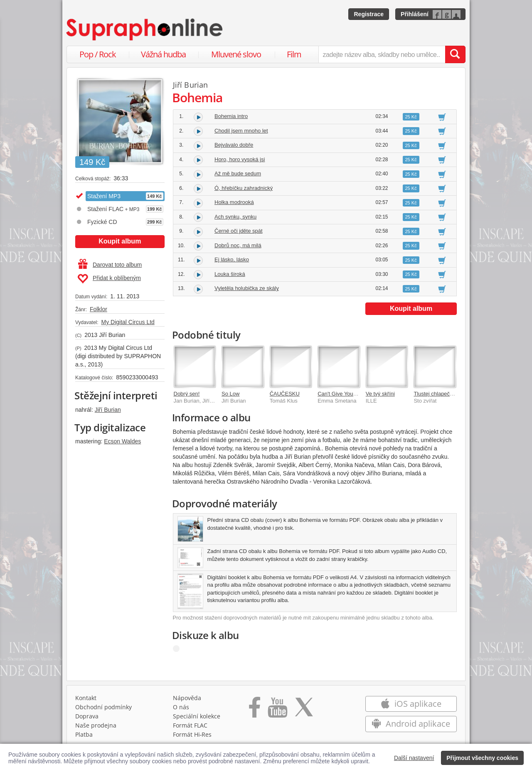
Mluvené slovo (236, 54)
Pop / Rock (98, 54)
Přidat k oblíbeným (109, 279)
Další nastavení (414, 758)
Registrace (369, 14)
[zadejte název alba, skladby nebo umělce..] (382, 54)
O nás (181, 707)
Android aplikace (411, 724)
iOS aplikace (411, 704)
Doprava (87, 716)
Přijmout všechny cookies (482, 758)
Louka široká (230, 274)
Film (294, 54)
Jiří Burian (108, 410)
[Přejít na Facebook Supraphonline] (255, 710)
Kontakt (86, 698)
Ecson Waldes (122, 441)
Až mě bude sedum (238, 173)
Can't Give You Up (340, 394)
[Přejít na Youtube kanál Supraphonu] (277, 710)
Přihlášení (415, 14)
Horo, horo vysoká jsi (240, 159)
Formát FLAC (190, 725)
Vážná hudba (163, 54)
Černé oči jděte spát (239, 231)
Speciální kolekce (197, 716)
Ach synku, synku (235, 217)
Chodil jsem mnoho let (241, 131)
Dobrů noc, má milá (238, 245)
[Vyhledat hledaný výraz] (455, 54)
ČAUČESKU (285, 394)
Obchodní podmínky (103, 707)
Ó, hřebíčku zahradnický (244, 188)
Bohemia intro (231, 116)
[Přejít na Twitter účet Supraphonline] (304, 710)
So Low (230, 394)
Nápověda (187, 698)
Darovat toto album (110, 265)
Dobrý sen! (187, 394)
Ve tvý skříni (380, 394)
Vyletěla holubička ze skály (247, 288)
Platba (84, 734)
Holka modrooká (234, 202)
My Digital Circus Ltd (128, 322)
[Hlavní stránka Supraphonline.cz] (145, 30)
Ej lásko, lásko (232, 259)
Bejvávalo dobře (234, 145)
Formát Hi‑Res (192, 734)
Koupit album (120, 241)
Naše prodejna (96, 725)
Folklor (99, 309)
